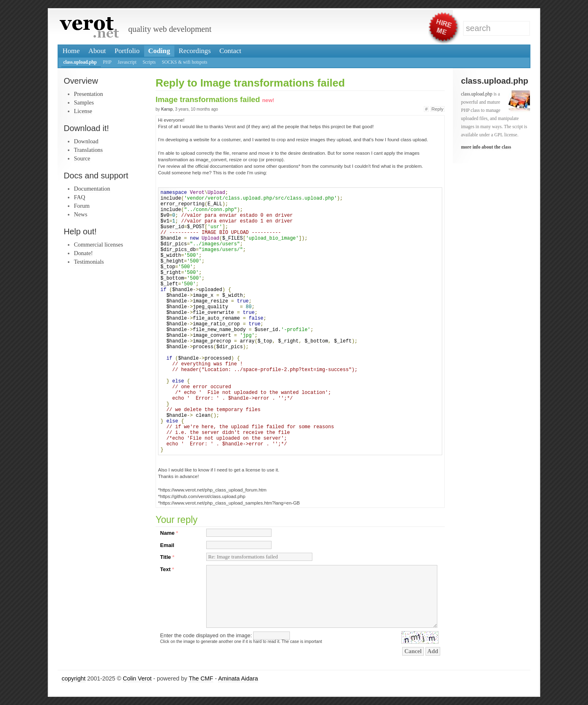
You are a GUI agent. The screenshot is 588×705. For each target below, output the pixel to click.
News (81, 214)
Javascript (127, 62)
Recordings (195, 51)
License (83, 111)
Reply (438, 109)
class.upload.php (80, 62)
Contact (230, 51)
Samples (84, 102)
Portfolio (127, 51)
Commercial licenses (98, 245)
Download (86, 141)
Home (71, 51)
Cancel (413, 651)
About (97, 51)
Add (433, 651)
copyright (73, 678)
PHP (107, 62)
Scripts (149, 62)
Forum (82, 206)
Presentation (88, 94)
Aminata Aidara (238, 678)
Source (82, 158)
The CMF (201, 678)
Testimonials (89, 262)
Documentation (92, 189)
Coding (159, 51)
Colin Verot (137, 678)
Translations (88, 150)
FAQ (80, 197)
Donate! (83, 253)
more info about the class (486, 147)
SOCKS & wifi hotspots (185, 62)
